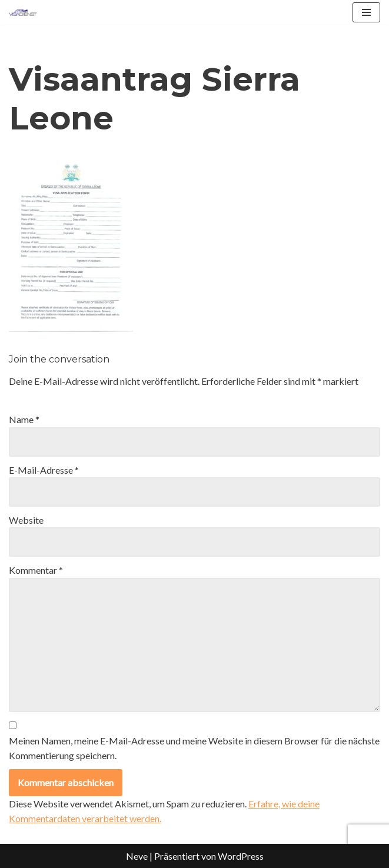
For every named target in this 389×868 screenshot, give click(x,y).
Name (24, 419)
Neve (137, 856)
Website (26, 520)
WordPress (241, 856)
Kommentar (36, 570)
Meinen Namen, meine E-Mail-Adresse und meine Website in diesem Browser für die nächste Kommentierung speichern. (194, 748)
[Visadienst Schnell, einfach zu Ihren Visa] (23, 12)
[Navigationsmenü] (366, 12)
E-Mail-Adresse (44, 470)
